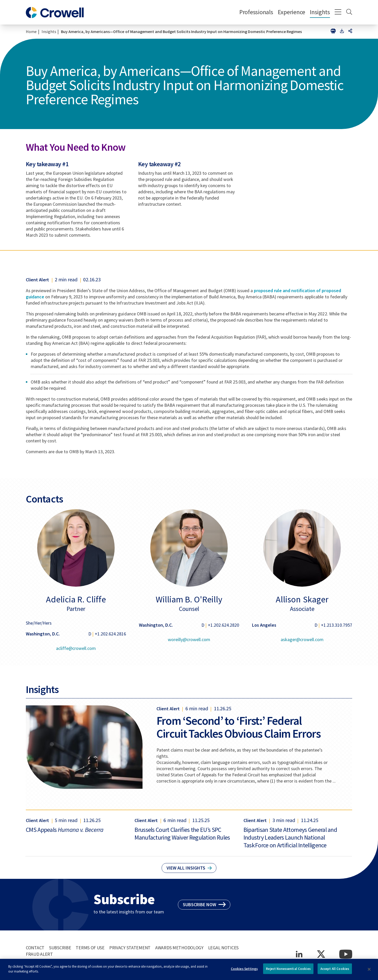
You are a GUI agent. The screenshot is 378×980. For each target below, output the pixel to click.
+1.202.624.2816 (110, 634)
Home (31, 31)
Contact (35, 948)
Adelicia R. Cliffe (76, 599)
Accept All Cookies (335, 970)
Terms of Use (90, 948)
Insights (320, 12)
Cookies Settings (244, 970)
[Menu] (338, 12)
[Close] (369, 971)
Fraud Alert (39, 954)
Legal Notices (223, 948)
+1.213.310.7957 (337, 625)
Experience (292, 12)
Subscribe (60, 948)
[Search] (349, 12)
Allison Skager (302, 599)
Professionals (256, 12)
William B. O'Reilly (189, 599)
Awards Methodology (179, 948)
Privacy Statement (130, 948)
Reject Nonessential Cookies (288, 970)
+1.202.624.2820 (223, 625)
